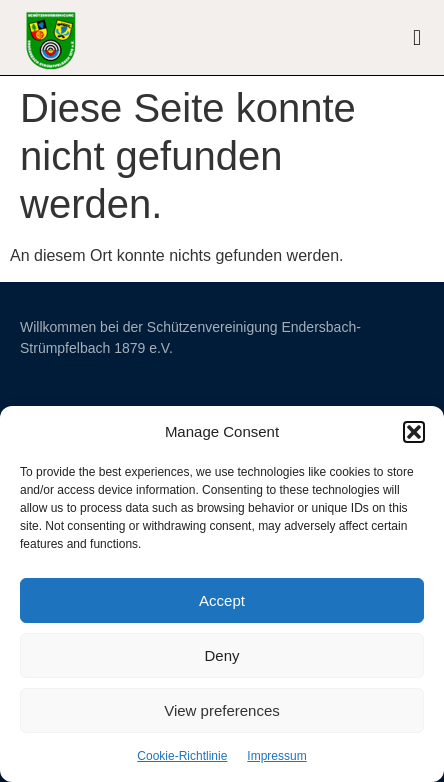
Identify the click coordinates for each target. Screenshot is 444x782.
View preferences (222, 710)
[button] (414, 432)
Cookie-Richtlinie (182, 756)
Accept (222, 600)
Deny (221, 655)
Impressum (276, 756)
